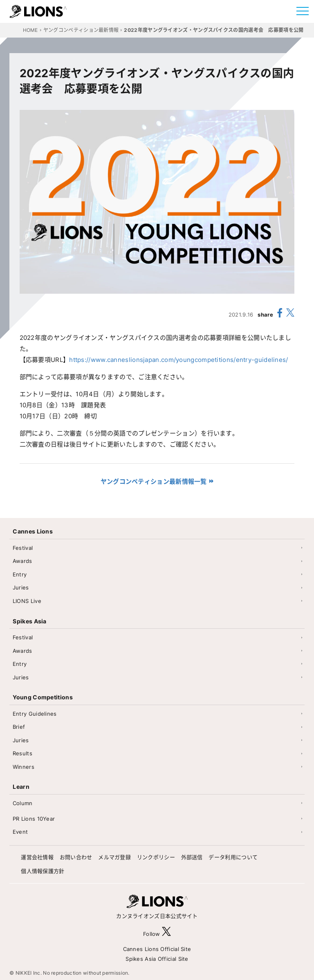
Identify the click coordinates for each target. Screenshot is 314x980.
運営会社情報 (37, 857)
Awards (22, 561)
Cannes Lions (33, 531)
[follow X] (166, 934)
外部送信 (192, 857)
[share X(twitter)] (290, 314)
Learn (21, 787)
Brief (19, 727)
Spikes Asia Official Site (157, 959)
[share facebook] (280, 314)
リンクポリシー (156, 857)
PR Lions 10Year (34, 819)
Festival (23, 548)
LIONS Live (27, 601)
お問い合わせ (76, 857)
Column (23, 803)
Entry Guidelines (35, 714)
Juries (21, 587)
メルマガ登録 (114, 857)
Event (20, 832)
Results (22, 753)
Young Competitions (43, 697)
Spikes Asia (29, 621)
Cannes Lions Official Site (157, 949)
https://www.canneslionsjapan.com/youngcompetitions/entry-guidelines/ (178, 360)
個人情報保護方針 (43, 871)
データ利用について (233, 857)
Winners (24, 767)
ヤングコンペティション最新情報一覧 (154, 481)
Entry (20, 574)
